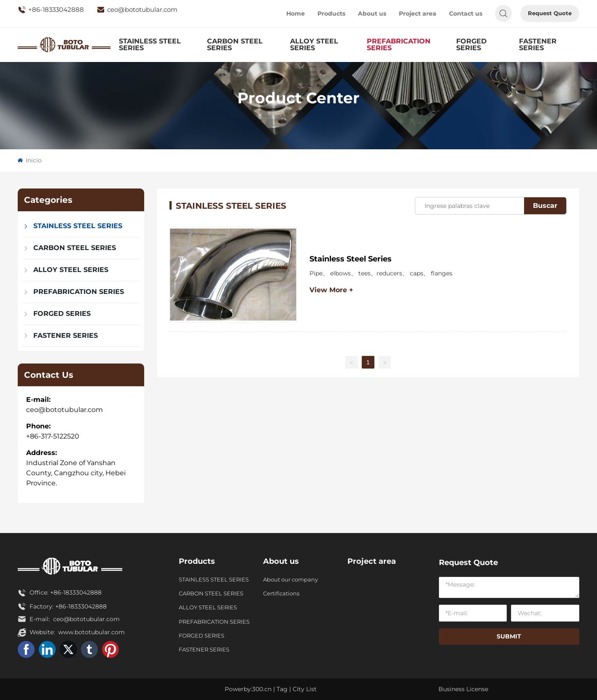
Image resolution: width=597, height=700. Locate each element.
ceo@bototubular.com (137, 10)
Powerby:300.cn (248, 689)
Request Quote (550, 13)
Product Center (298, 98)
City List (305, 689)
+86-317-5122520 (53, 436)
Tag (282, 689)
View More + (331, 290)
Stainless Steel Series (351, 259)
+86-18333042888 (51, 10)
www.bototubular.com (91, 632)
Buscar (545, 206)
